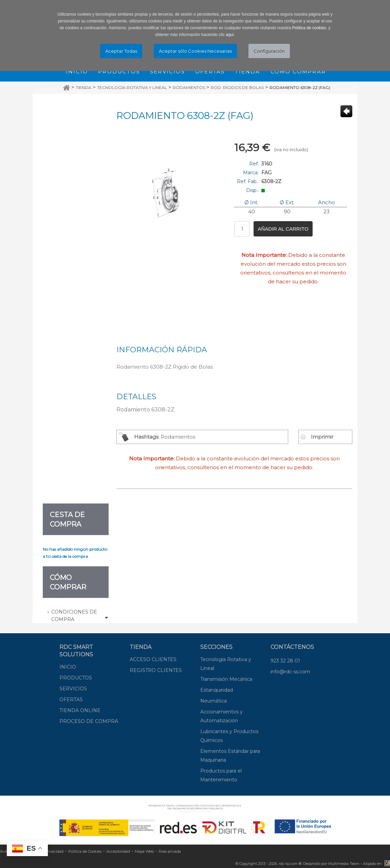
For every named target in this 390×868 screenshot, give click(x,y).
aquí (230, 35)
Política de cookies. (310, 28)
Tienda (247, 72)
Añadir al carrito (283, 229)
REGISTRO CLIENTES (156, 670)
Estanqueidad (217, 690)
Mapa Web (144, 851)
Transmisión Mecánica (226, 679)
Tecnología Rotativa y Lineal (132, 87)
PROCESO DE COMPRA (89, 721)
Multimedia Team (344, 864)
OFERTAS (71, 699)
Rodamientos (189, 87)
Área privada (170, 851)
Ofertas (210, 72)
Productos (119, 72)
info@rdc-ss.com (290, 672)
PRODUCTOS (76, 678)
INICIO (68, 667)
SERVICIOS (73, 689)
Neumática (213, 701)
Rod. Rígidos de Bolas (237, 87)
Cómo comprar (298, 72)
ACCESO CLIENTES (153, 659)
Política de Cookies (85, 851)
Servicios (168, 72)
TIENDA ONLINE (80, 710)
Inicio (77, 72)
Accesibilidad (118, 851)
